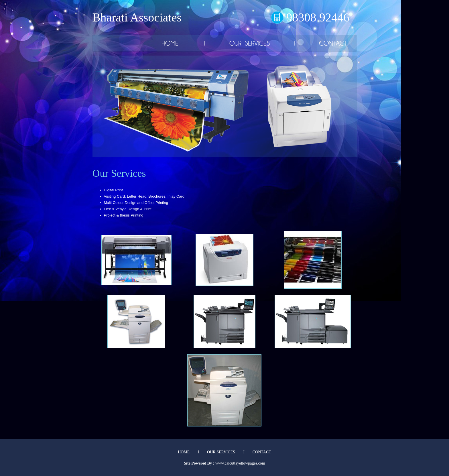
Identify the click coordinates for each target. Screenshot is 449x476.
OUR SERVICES (221, 452)
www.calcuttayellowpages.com (240, 463)
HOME (184, 452)
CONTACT (262, 452)
